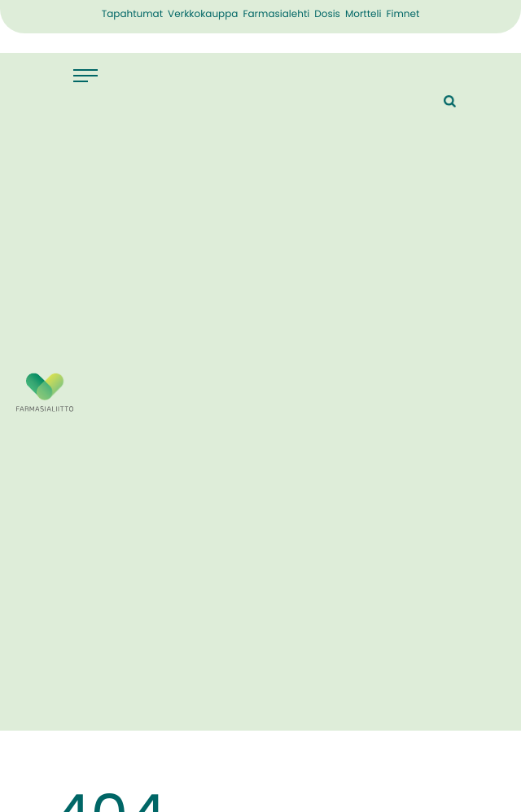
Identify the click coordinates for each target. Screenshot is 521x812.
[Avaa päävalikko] (94, 76)
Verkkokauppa (203, 15)
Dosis (327, 15)
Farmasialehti (276, 15)
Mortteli (363, 15)
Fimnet (403, 15)
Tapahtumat (132, 15)
